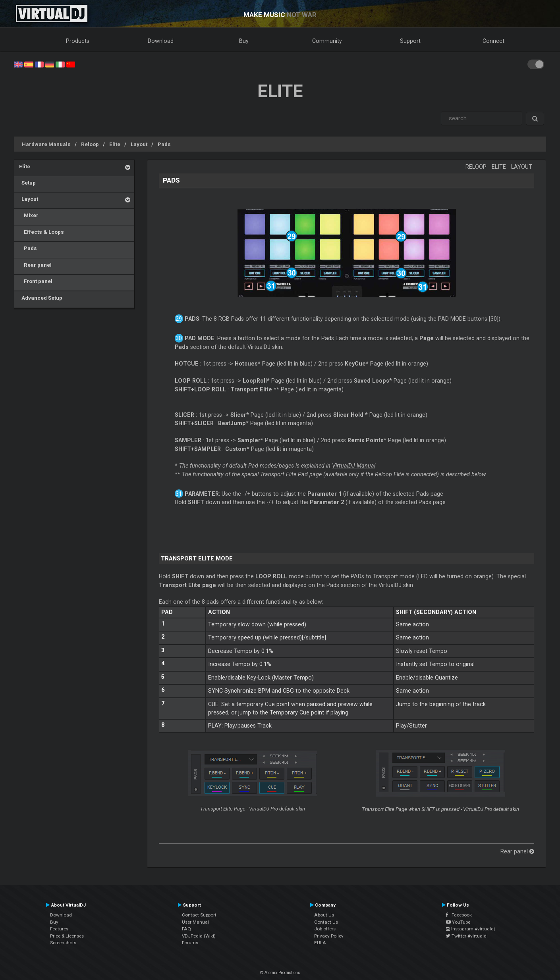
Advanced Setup (41, 298)
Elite (115, 144)
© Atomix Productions (280, 973)
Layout (139, 144)
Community (327, 41)
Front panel (36, 281)
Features (59, 929)
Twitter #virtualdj (467, 936)
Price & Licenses (67, 936)
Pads (164, 144)
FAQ (186, 929)
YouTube (458, 922)
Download (161, 41)
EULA (320, 943)
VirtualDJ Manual (354, 466)
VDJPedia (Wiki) (199, 936)
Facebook (459, 915)
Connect (493, 41)
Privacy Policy (329, 936)
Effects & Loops (42, 232)
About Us (324, 915)
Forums (190, 943)
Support (410, 41)
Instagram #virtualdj (470, 929)
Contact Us (326, 922)
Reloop (90, 144)
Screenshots (63, 943)
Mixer (29, 215)
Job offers (325, 929)
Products (78, 41)
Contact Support (199, 915)
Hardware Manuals (46, 144)
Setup (27, 183)
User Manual (195, 922)
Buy (244, 41)
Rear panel (35, 265)
